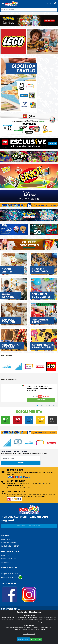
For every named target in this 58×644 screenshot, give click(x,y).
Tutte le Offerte (52, 379)
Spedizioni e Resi (7, 562)
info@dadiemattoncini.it (10, 574)
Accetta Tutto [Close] (36, 639)
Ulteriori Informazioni (29, 634)
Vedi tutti (54, 355)
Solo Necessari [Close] (23, 639)
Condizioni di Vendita (9, 559)
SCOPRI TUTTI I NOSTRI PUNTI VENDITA (29, 526)
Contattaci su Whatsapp (12, 578)
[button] (54, 4)
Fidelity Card (6, 556)
